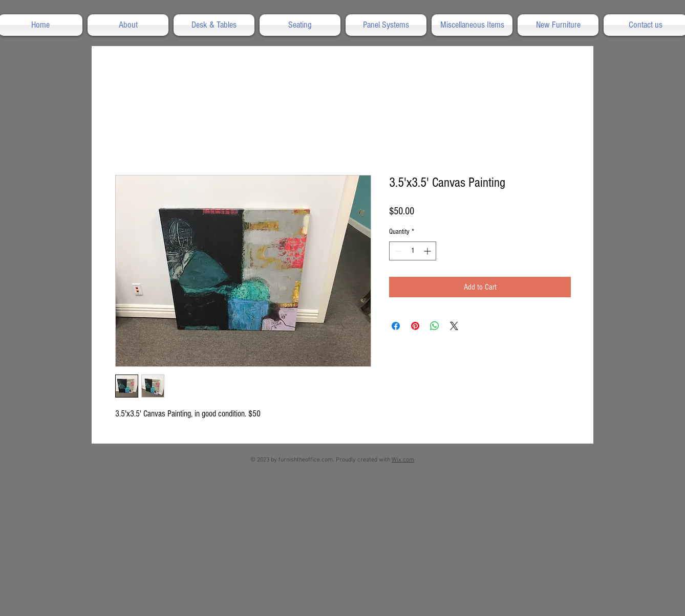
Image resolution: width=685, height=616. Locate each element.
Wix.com (403, 460)
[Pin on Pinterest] (415, 326)
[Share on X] (454, 326)
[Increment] (428, 251)
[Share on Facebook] (396, 326)
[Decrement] (397, 251)
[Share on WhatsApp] (435, 326)
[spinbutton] (413, 251)
